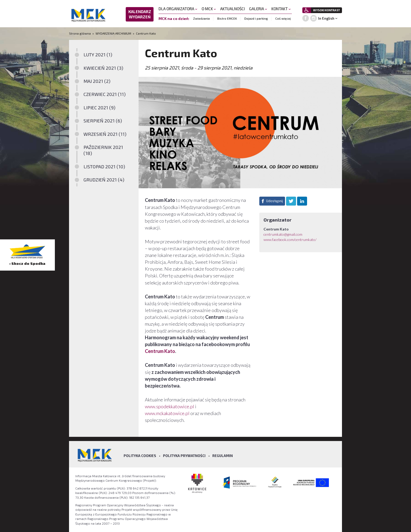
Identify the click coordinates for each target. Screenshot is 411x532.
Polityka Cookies (140, 456)
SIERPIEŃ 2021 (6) (103, 121)
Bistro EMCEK (227, 18)
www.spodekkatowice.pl (170, 406)
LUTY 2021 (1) (98, 55)
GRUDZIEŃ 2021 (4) (104, 180)
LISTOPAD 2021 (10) (104, 166)
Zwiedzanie (202, 18)
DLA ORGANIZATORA (178, 9)
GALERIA (258, 9)
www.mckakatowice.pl (167, 413)
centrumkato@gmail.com (283, 234)
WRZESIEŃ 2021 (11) (105, 134)
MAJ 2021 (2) (97, 81)
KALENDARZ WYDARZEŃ (140, 14)
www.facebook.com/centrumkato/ (290, 240)
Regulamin (223, 456)
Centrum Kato (160, 351)
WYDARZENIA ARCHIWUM (113, 33)
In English (326, 18)
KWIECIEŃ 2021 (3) (103, 68)
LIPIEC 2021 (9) (99, 108)
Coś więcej (283, 18)
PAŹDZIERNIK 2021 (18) (103, 150)
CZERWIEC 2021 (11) (105, 94)
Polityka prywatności (184, 456)
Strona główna (80, 33)
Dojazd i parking (256, 18)
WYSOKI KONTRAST (326, 10)
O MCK (209, 9)
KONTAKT (281, 9)
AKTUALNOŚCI (233, 9)
